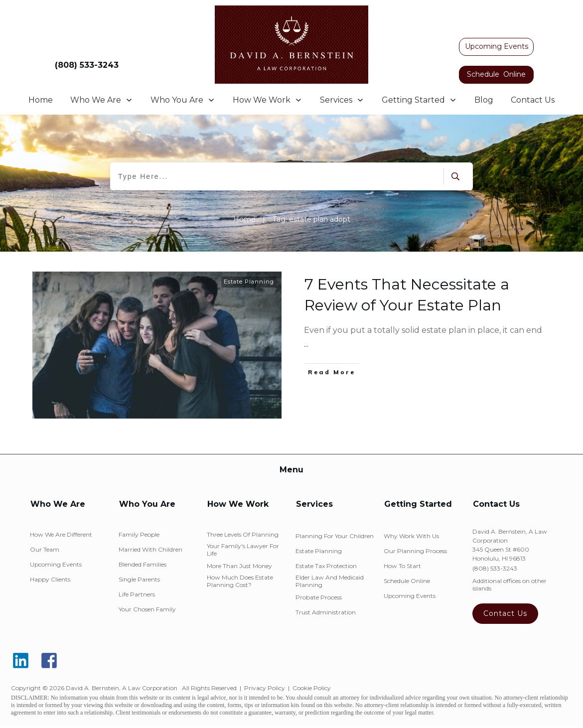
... (306, 344)
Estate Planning (249, 282)
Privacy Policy (265, 688)
